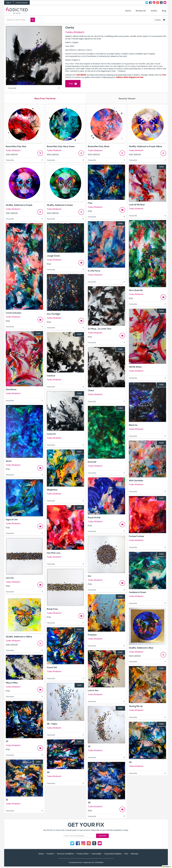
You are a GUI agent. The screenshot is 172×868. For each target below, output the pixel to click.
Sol (89, 577)
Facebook (150, 3)
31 (7, 800)
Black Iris (133, 426)
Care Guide (96, 854)
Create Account (22, 3)
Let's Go (10, 579)
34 (130, 763)
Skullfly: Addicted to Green (60, 206)
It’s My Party (94, 272)
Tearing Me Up (136, 707)
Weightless (52, 490)
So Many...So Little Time (100, 329)
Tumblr (161, 3)
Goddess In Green (138, 593)
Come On (51, 435)
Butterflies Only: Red (16, 147)
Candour (51, 376)
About (41, 854)
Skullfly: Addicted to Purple (19, 206)
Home (128, 11)
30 (89, 803)
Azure (9, 462)
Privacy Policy (83, 854)
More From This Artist (45, 99)
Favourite (34, 88)
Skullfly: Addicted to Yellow (19, 637)
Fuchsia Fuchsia (136, 537)
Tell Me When (135, 368)
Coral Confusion (14, 314)
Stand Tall (52, 668)
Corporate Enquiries (113, 854)
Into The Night (54, 315)
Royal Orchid (94, 518)
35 (89, 747)
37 (7, 742)
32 (48, 773)
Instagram (154, 3)
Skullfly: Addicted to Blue (141, 649)
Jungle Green (53, 257)
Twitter (147, 3)
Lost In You (93, 691)
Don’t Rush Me (136, 291)
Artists (154, 11)
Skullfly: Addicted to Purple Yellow (146, 147)
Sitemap (134, 854)
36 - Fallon (52, 725)
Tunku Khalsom (75, 32)
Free (90, 204)
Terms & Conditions (65, 854)
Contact (165, 3)
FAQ (126, 854)
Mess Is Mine (12, 683)
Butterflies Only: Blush (99, 147)
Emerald (92, 463)
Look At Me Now (137, 205)
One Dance (11, 390)
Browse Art (141, 11)
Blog (164, 11)
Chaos (91, 391)
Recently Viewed (127, 99)
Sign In (9, 3)
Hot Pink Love (54, 554)
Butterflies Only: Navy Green (61, 147)
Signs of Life (12, 520)
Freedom (92, 635)
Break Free (52, 610)
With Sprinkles (136, 481)
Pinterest (158, 3)
